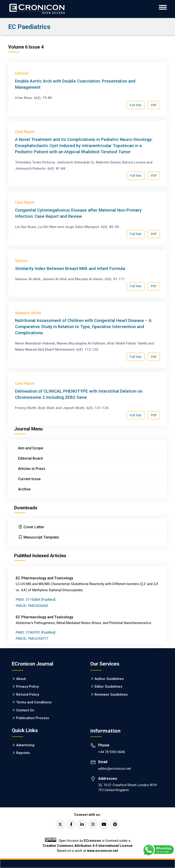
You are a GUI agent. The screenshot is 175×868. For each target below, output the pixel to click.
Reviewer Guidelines (111, 694)
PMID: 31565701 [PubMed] (36, 632)
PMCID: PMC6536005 (32, 606)
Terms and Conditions (34, 702)
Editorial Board (30, 458)
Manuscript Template (41, 537)
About (21, 679)
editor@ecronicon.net (115, 769)
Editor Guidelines (108, 687)
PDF (154, 105)
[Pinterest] (115, 824)
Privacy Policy (27, 687)
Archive (24, 489)
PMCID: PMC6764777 (32, 639)
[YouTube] (104, 824)
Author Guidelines (109, 679)
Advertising (25, 745)
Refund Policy (28, 694)
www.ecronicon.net (103, 851)
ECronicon (92, 841)
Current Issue (29, 479)
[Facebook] (71, 824)
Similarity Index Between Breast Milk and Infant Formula (70, 268)
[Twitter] (60, 824)
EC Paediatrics (29, 27)
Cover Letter (33, 527)
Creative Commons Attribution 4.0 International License (88, 846)
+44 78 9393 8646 (112, 752)
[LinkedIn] (82, 824)
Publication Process (33, 718)
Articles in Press (32, 469)
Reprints (23, 753)
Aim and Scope (31, 448)
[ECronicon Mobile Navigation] (163, 7)
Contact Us (25, 710)
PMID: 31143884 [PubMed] (36, 600)
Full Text (136, 105)
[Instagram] (93, 824)
